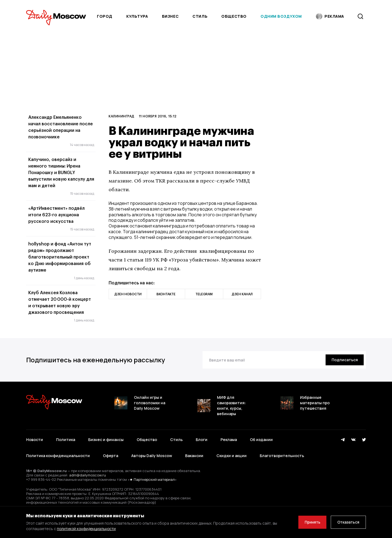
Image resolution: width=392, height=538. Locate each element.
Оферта (111, 456)
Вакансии (194, 456)
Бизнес (170, 16)
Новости (35, 440)
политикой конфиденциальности (87, 529)
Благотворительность (282, 456)
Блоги (202, 440)
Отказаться (348, 522)
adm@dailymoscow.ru (88, 475)
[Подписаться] (344, 360)
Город (105, 16)
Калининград (121, 116)
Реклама (229, 440)
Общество (234, 16)
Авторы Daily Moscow (152, 456)
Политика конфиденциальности (58, 456)
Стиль (200, 16)
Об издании (261, 440)
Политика (66, 440)
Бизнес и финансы (106, 440)
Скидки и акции (232, 456)
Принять (310, 522)
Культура (137, 16)
